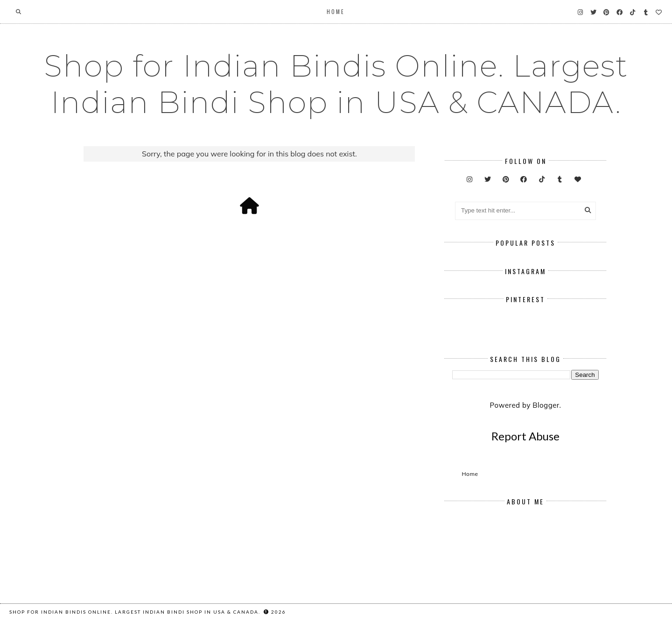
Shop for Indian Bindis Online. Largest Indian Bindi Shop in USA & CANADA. (336, 84)
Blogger (546, 405)
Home (336, 12)
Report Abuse (525, 436)
